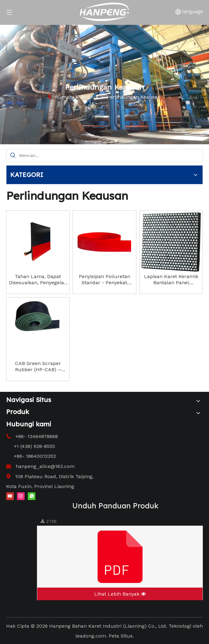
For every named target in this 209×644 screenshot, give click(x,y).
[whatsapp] (32, 496)
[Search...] (111, 156)
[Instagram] (21, 496)
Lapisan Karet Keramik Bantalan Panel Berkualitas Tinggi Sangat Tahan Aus (171, 280)
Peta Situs (121, 636)
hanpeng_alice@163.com (45, 466)
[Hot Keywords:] (13, 156)
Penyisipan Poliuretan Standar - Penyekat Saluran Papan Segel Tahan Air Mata (104, 280)
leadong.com (91, 636)
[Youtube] (10, 496)
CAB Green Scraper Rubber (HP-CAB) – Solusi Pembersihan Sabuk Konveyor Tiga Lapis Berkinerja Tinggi (38, 367)
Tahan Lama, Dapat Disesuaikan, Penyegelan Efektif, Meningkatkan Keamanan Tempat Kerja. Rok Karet (38, 280)
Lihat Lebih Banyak (120, 594)
